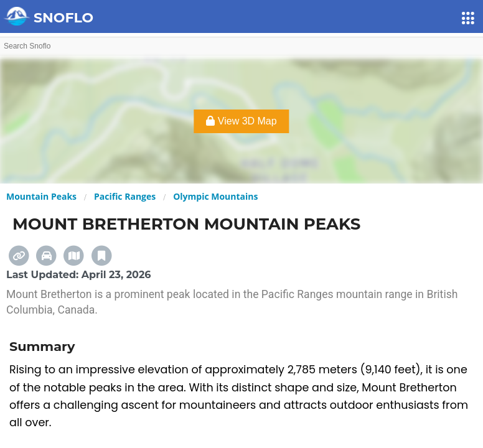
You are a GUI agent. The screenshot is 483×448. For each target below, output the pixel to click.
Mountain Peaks (41, 196)
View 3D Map (241, 121)
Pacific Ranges (125, 196)
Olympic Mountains (215, 196)
